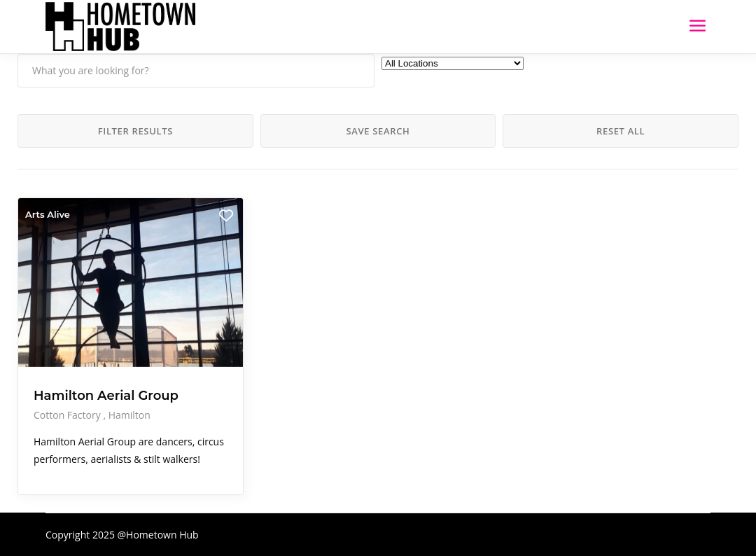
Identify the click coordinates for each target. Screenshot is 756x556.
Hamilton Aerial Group (106, 396)
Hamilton (129, 415)
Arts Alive (48, 214)
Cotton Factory (68, 415)
